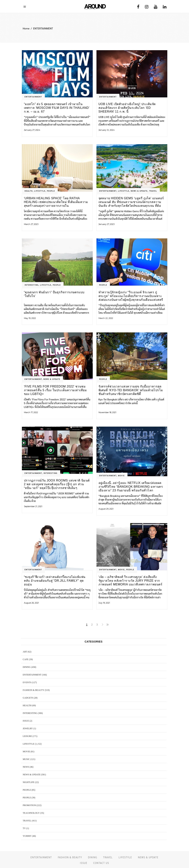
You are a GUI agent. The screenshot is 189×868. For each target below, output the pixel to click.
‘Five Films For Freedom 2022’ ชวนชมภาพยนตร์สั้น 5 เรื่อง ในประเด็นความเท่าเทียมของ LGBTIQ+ (55, 390)
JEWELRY (28, 728)
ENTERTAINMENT (33, 97)
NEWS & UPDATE (139, 191)
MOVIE (121, 475)
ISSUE (26, 721)
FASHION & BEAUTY (34, 690)
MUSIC (26, 759)
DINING (27, 667)
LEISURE (27, 736)
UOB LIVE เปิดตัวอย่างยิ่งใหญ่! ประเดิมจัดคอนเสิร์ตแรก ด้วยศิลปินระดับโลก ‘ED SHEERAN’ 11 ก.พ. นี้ (127, 108)
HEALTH (29, 191)
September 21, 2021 (33, 506)
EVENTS (27, 682)
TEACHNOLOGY (31, 813)
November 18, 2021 (107, 412)
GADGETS (28, 698)
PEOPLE (51, 191)
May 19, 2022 (30, 318)
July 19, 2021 (104, 603)
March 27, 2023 (31, 224)
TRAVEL (153, 191)
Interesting (32, 285)
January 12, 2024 (107, 130)
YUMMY (27, 836)
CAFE (26, 659)
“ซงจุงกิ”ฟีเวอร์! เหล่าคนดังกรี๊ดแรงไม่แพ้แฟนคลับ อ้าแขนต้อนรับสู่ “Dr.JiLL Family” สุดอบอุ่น (55, 581)
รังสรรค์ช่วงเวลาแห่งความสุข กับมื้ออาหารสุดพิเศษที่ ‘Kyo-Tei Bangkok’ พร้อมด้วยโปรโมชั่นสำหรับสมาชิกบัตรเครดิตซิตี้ (131, 390)
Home (26, 28)
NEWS (26, 767)
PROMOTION (29, 805)
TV (24, 828)
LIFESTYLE (40, 191)
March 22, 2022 (106, 318)
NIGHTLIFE (29, 782)
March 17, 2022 (31, 412)
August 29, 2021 (106, 509)
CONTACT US (101, 863)
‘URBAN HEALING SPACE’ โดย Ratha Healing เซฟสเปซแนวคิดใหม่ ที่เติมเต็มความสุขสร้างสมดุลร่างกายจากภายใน (56, 202)
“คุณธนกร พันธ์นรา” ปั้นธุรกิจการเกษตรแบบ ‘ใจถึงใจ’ (54, 294)
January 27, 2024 (32, 130)
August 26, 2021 (31, 603)
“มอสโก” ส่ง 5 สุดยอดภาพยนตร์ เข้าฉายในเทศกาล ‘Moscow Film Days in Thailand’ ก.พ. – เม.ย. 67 (57, 108)
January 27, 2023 (106, 224)
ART (25, 652)
